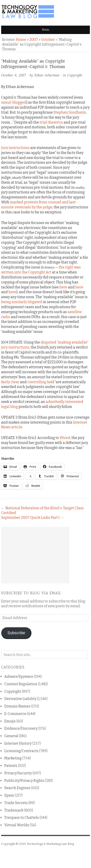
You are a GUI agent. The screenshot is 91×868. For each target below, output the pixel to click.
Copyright (75, 75)
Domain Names (17, 706)
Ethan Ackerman (47, 75)
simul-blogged (14, 102)
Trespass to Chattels (22, 818)
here (63, 287)
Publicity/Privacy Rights (24, 781)
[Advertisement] (35, 555)
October (48, 40)
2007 (34, 40)
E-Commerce (15, 714)
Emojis (10, 721)
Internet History (18, 743)
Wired (65, 438)
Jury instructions (15, 148)
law (50, 382)
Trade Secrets (16, 803)
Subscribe (16, 633)
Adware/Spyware (19, 677)
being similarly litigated (22, 302)
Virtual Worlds (17, 825)
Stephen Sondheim (70, 112)
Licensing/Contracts (21, 751)
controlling (37, 382)
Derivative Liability (20, 699)
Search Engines (17, 788)
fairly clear (10, 382)
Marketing (13, 758)
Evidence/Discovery (21, 728)
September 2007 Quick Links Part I (30, 518)
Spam (9, 795)
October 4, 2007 (14, 75)
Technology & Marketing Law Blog (50, 844)
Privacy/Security (18, 773)
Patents (11, 766)
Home (21, 40)
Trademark (14, 810)
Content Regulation (21, 684)
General (11, 736)
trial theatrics (51, 122)
